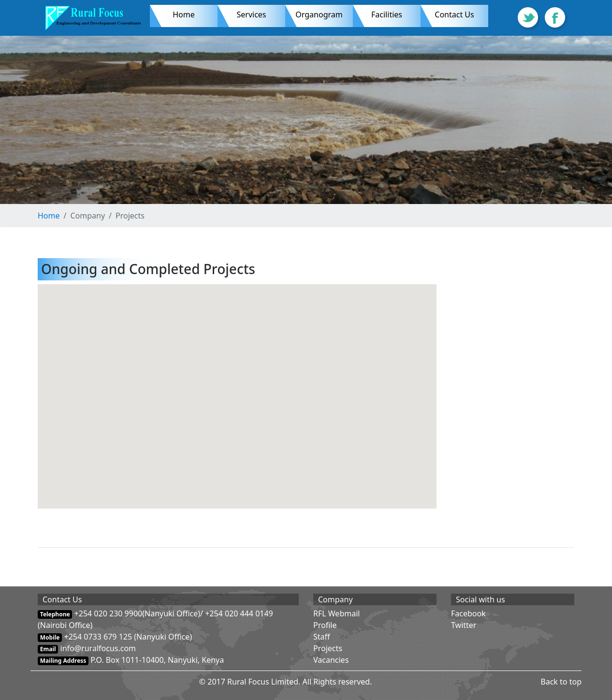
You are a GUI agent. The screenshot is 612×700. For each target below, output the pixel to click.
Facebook (468, 613)
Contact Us (454, 15)
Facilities (396, 14)
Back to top (561, 682)
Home (184, 15)
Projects (328, 648)
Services (251, 15)
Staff (322, 637)
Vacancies (331, 660)
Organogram (324, 14)
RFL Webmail (336, 613)
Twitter (464, 625)
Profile (325, 625)
